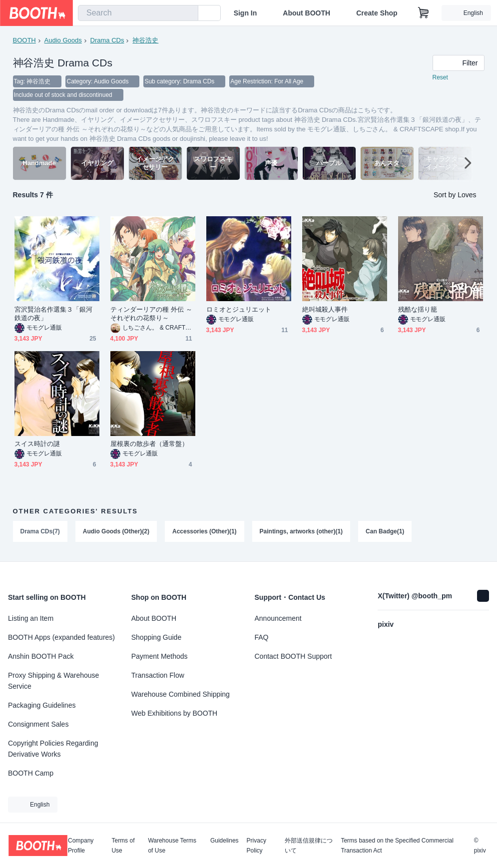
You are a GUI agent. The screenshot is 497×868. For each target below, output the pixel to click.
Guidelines (225, 841)
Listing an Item (31, 618)
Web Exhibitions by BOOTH (174, 713)
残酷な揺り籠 (418, 310)
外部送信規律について (309, 846)
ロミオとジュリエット (239, 310)
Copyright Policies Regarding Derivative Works (53, 749)
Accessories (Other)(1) (205, 532)
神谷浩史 (145, 40)
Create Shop (377, 13)
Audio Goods (63, 40)
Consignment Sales (38, 724)
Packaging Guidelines (42, 705)
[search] (188, 13)
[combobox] (138, 13)
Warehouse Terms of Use (172, 846)
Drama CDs (107, 40)
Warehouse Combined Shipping (181, 694)
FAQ (262, 637)
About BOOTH (306, 13)
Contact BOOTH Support (293, 656)
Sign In (246, 13)
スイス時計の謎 (37, 445)
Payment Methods (160, 656)
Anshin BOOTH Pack (41, 656)
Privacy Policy (256, 846)
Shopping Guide (156, 637)
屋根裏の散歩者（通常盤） (150, 445)
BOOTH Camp (31, 773)
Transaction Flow (158, 675)
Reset (440, 78)
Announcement (278, 618)
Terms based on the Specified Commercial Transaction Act (397, 846)
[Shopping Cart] (424, 13)
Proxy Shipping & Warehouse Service (53, 681)
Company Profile (81, 846)
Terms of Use (123, 846)
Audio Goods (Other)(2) (116, 532)
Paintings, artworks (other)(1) (301, 532)
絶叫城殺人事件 (325, 310)
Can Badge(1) (385, 532)
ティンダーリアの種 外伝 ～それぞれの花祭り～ (151, 315)
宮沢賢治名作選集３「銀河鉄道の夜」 (54, 315)
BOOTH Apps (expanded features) (61, 637)
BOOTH (24, 40)
